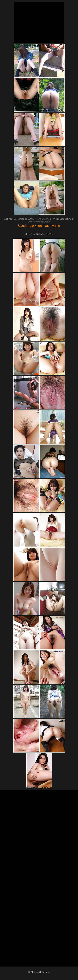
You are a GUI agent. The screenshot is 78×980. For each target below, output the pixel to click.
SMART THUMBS (45, 788)
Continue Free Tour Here (39, 225)
